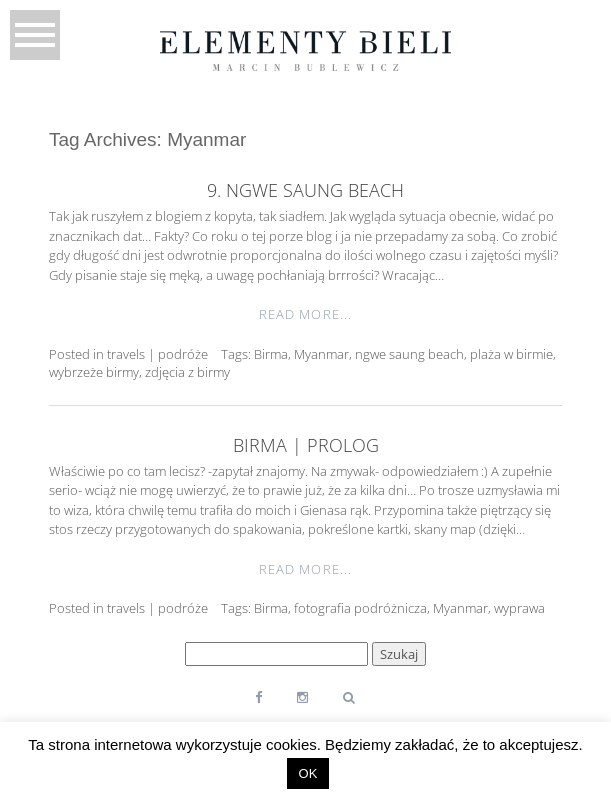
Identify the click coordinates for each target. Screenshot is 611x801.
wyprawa (519, 608)
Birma (271, 354)
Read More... (305, 314)
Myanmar (321, 354)
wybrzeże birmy (94, 372)
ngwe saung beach (409, 354)
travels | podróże (157, 354)
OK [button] (308, 773)
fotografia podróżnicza (360, 608)
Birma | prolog (306, 445)
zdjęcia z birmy (187, 372)
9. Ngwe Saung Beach (305, 190)
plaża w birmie (511, 354)
